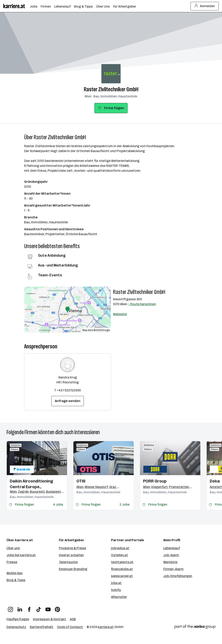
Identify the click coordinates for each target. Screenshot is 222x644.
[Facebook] (29, 608)
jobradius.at (120, 548)
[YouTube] (48, 608)
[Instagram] (10, 608)
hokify (116, 590)
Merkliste (170, 562)
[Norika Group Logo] (195, 628)
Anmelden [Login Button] (205, 6)
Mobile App (15, 573)
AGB (73, 619)
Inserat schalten (71, 555)
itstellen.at (119, 555)
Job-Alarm (171, 555)
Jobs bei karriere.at (21, 555)
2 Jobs (125, 504)
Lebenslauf (172, 548)
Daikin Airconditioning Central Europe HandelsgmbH (31, 484)
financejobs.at (122, 569)
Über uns (13, 548)
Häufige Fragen (18, 619)
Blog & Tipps (16, 580)
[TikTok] (39, 608)
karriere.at (106, 627)
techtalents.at (122, 562)
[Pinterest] (57, 608)
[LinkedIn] (20, 608)
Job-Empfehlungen (178, 576)
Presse (12, 562)
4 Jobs (58, 504)
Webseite (120, 314)
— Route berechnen (142, 304)
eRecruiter (119, 597)
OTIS (81, 481)
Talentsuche (68, 562)
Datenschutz (16, 627)
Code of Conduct (70, 627)
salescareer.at (122, 576)
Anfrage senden (68, 401)
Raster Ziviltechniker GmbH (111, 89)
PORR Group (155, 481)
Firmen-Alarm (173, 569)
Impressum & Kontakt (49, 619)
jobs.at (116, 583)
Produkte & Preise (72, 548)
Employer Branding (73, 569)
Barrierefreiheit (42, 627)
